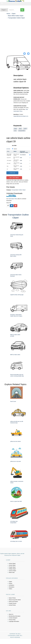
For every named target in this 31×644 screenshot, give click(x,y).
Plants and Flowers (13, 601)
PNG (8, 166)
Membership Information (15, 616)
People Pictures (13, 603)
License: (8, 149)
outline (25, 129)
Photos (11, 583)
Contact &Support (13, 618)
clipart (15, 129)
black (20, 129)
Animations (11, 585)
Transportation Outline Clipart (16, 18)
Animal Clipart (12, 565)
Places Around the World (15, 600)
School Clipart (12, 563)
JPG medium (9, 161)
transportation (22, 131)
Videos (10, 589)
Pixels (15, 151)
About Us (11, 614)
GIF (7, 169)
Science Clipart (12, 571)
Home (8, 14)
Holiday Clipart (12, 569)
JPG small (9, 163)
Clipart (14, 14)
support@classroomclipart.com (21, 116)
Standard (15, 149)
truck (15, 131)
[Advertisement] (15, 34)
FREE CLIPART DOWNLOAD (9, 155)
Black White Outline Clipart (16, 16)
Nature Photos (12, 598)
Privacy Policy (12, 620)
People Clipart (12, 567)
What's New (12, 572)
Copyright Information (14, 621)
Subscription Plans (13, 199)
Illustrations (12, 587)
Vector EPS (9, 158)
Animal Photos (12, 605)
